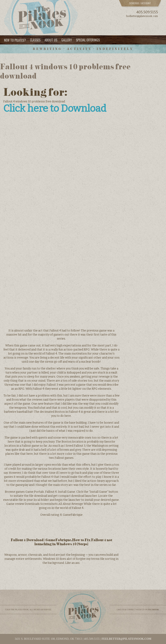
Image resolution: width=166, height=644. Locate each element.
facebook (153, 610)
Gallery (67, 40)
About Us (51, 40)
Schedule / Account (140, 3)
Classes (35, 40)
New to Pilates (15, 40)
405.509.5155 (147, 12)
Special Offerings (88, 40)
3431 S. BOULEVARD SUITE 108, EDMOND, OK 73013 (48, 639)
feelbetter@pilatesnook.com (142, 16)
